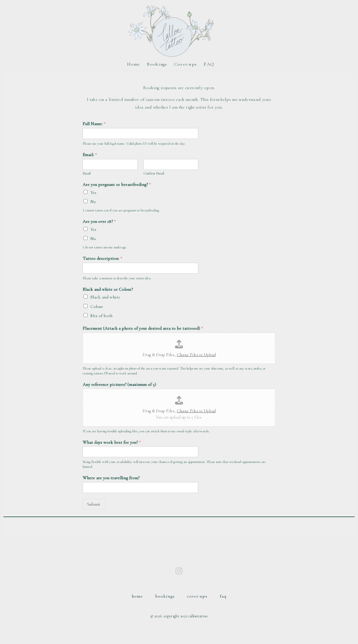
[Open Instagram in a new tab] (179, 571)
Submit (94, 504)
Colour (97, 307)
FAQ (209, 64)
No (93, 202)
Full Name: (94, 124)
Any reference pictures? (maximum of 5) (119, 384)
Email (87, 173)
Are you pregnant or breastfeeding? (117, 184)
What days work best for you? (112, 442)
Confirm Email (154, 173)
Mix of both (101, 316)
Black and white (105, 297)
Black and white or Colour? (108, 289)
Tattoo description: (102, 258)
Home (134, 64)
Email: (90, 155)
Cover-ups (186, 64)
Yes (93, 193)
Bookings (157, 64)
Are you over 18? (99, 221)
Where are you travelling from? (111, 478)
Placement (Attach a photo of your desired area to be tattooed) (143, 328)
